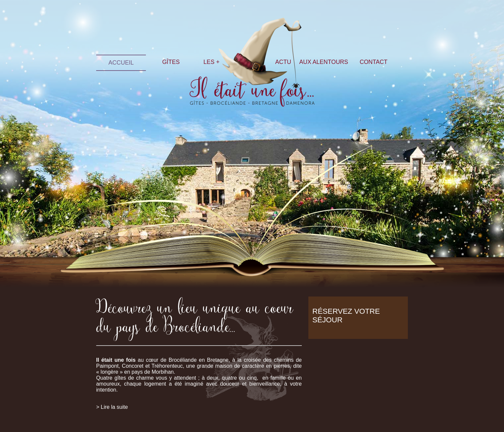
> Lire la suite (112, 407)
